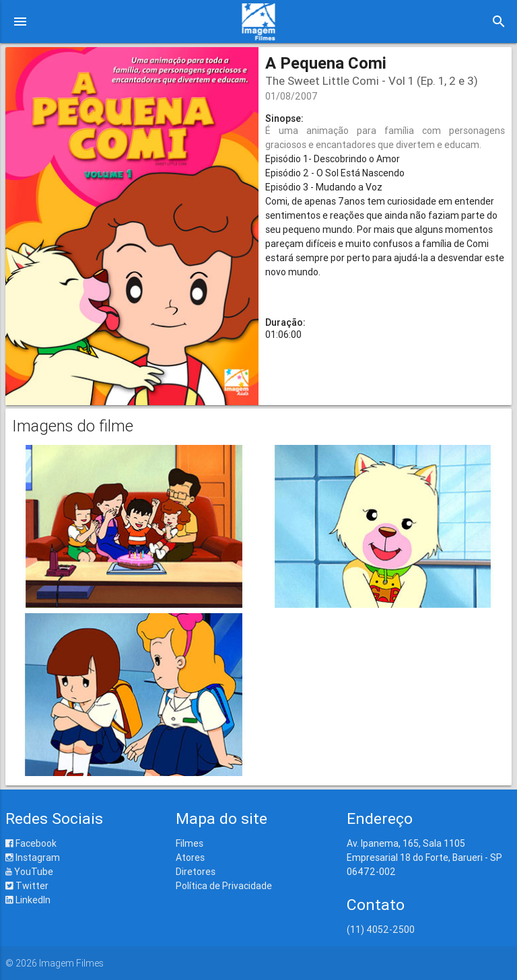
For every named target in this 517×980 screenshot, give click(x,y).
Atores (190, 858)
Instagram (33, 858)
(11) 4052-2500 (381, 930)
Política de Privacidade (224, 886)
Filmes (189, 843)
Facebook (31, 843)
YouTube (29, 872)
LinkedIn (28, 900)
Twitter (27, 886)
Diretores (196, 872)
